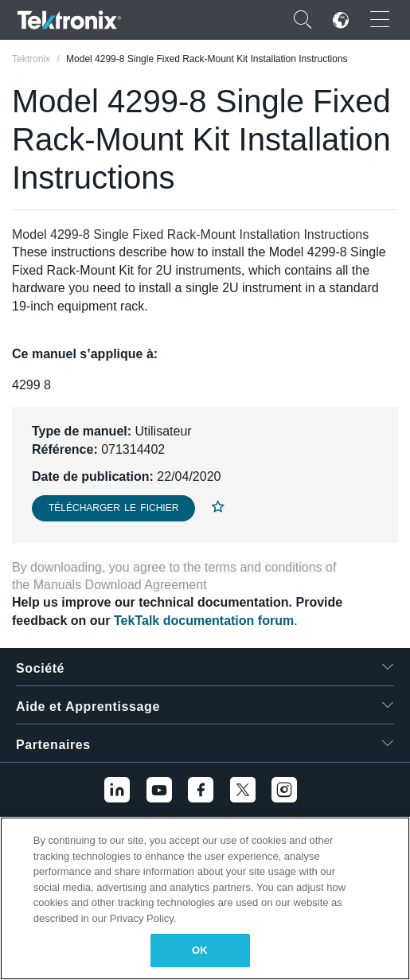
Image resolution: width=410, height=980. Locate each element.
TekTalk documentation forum (204, 621)
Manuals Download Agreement (120, 585)
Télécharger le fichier (113, 508)
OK (200, 950)
